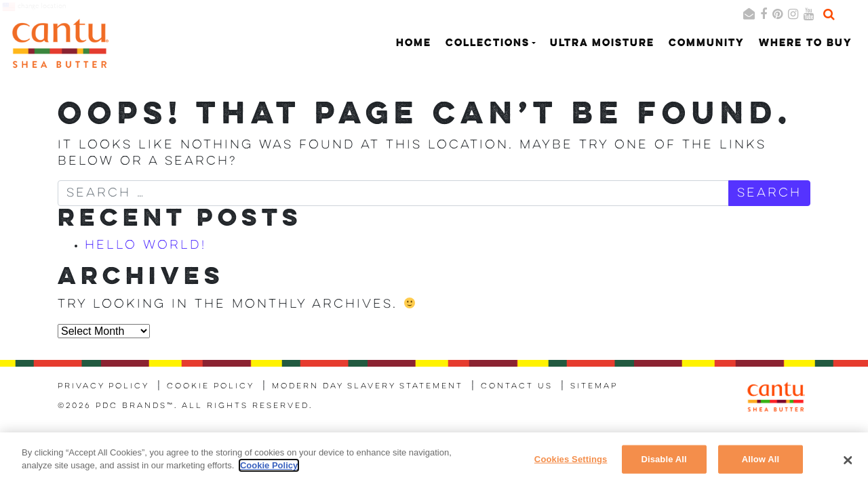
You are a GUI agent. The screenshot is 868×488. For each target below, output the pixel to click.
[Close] (848, 460)
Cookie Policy (211, 386)
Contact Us (517, 386)
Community (707, 44)
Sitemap (594, 386)
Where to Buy (806, 44)
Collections (488, 44)
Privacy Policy (103, 386)
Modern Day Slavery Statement (368, 386)
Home (414, 44)
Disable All (664, 459)
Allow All (761, 459)
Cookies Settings (571, 459)
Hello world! (145, 245)
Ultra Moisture (602, 44)
